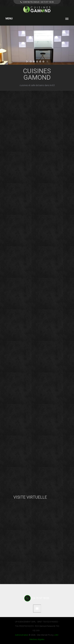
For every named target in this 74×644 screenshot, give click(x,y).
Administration (22, 635)
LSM (56, 635)
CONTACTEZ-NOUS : (37, 2)
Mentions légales (37, 639)
